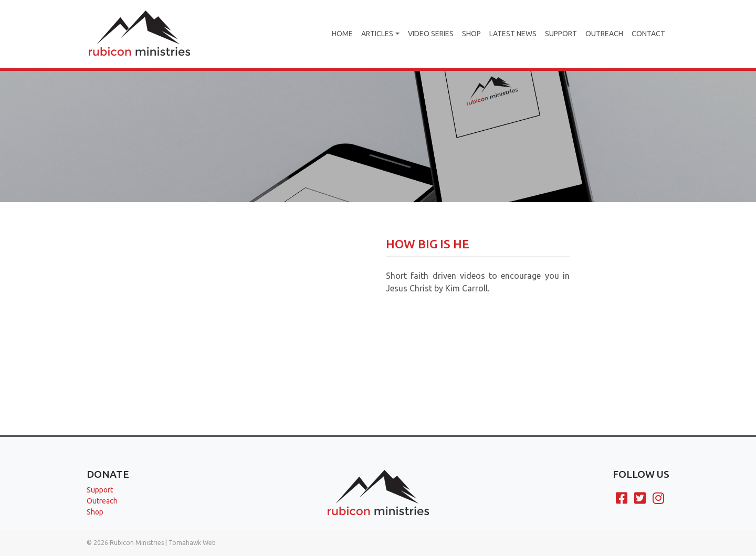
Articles (377, 34)
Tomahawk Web (192, 543)
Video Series (431, 34)
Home (342, 34)
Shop (471, 34)
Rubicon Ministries (137, 543)
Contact (648, 34)
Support (561, 34)
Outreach (604, 34)
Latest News (513, 34)
